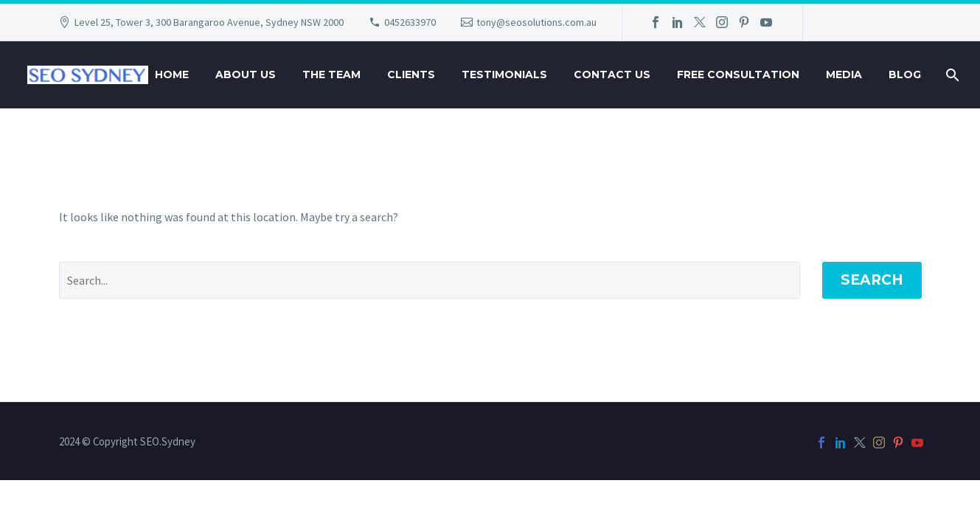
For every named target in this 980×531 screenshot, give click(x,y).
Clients (411, 74)
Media (844, 74)
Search (872, 280)
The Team (331, 74)
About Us (246, 74)
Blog (905, 74)
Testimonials (504, 74)
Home (172, 74)
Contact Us (612, 74)
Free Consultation (738, 74)
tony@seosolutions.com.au (536, 22)
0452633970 (410, 22)
